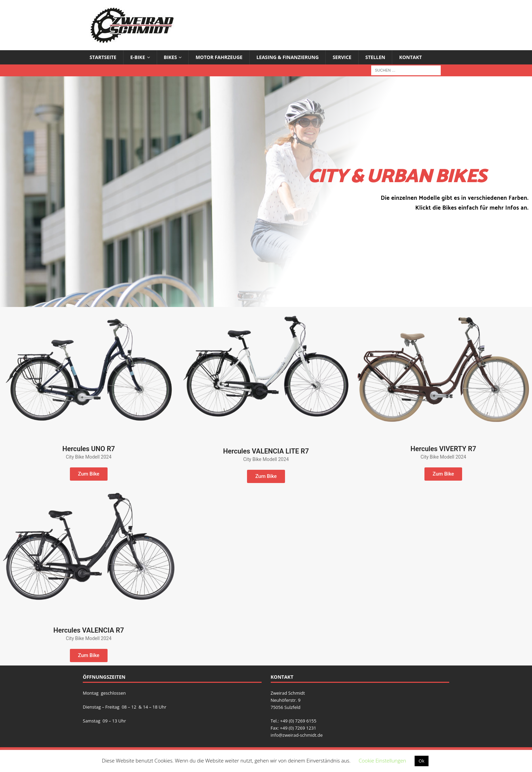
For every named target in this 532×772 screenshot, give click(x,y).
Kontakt (410, 57)
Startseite (103, 57)
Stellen (375, 57)
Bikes (170, 57)
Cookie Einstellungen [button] (382, 760)
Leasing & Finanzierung (288, 57)
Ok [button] (422, 761)
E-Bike (138, 57)
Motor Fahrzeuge (219, 57)
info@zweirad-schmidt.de (297, 735)
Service (342, 57)
